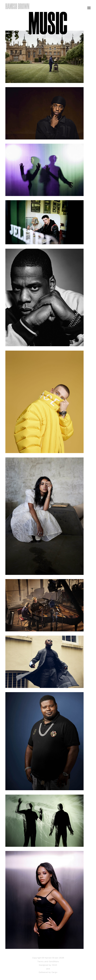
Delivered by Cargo (48, 972)
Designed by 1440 (48, 965)
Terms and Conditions (48, 961)
